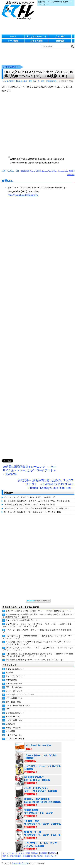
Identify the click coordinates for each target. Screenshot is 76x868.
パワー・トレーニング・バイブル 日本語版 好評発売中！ (38, 758)
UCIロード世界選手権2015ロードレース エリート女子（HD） (30, 505)
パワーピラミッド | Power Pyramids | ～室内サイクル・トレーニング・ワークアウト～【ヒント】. (37, 637)
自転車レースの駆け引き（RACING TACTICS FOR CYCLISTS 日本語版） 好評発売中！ (38, 802)
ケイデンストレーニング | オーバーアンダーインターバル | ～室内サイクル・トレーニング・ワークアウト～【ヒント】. (38, 625)
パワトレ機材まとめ (14, 698)
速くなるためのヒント (37, 36)
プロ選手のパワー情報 (15, 739)
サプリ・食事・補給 (14, 720)
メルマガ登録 (24, 853)
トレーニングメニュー (15, 676)
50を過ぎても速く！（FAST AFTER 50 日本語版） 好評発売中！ (38, 780)
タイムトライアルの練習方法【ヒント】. (23, 620)
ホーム (13, 36)
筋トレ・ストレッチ (14, 691)
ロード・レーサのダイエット (18, 705)
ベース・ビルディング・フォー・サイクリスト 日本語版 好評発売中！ (38, 791)
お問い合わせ (50, 856)
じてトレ (19, 10)
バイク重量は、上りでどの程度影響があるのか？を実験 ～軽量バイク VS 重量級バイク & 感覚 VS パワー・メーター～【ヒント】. (38, 655)
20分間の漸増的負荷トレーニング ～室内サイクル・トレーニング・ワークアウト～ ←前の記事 (29, 470)
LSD (7, 709)
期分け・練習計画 (13, 728)
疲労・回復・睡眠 (13, 702)
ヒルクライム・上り (14, 735)
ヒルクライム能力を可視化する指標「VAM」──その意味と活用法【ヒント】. (38, 611)
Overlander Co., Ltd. (20, 863)
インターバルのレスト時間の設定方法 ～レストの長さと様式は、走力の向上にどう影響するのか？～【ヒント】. (38, 616)
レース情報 (13, 41)
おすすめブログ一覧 (14, 684)
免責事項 (44, 853)
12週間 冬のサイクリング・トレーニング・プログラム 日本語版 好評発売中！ (38, 824)
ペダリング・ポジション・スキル (20, 694)
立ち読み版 (10, 724)
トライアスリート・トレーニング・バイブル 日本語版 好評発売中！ (38, 846)
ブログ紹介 (60, 36)
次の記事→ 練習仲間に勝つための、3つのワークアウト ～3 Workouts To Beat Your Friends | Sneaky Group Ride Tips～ (45, 484)
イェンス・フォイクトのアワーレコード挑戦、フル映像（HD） (31, 497)
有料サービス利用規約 (12, 856)
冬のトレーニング (13, 717)
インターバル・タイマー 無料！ (38, 748)
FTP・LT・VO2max (14, 687)
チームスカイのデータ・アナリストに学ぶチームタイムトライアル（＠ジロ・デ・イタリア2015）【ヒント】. (37, 643)
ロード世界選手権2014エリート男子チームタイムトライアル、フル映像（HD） (37, 501)
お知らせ (13, 853)
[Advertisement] (38, 331)
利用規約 (53, 853)
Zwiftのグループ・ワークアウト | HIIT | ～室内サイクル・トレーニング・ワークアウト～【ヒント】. (38, 649)
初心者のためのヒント (15, 713)
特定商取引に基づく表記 (33, 856)
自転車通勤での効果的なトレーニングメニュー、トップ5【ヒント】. (34, 660)
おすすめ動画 (37, 41)
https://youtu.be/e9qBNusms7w (23, 195)
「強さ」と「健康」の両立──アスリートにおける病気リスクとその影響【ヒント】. (37, 631)
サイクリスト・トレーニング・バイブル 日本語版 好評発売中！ (38, 769)
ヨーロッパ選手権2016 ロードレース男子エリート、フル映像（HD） (33, 512)
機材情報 (60, 41)
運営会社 (35, 853)
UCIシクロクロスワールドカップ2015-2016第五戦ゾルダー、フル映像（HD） (37, 508)
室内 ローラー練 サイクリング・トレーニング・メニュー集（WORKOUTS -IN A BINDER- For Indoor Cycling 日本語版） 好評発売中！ (38, 835)
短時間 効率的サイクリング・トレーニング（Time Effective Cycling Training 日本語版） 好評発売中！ (38, 813)
